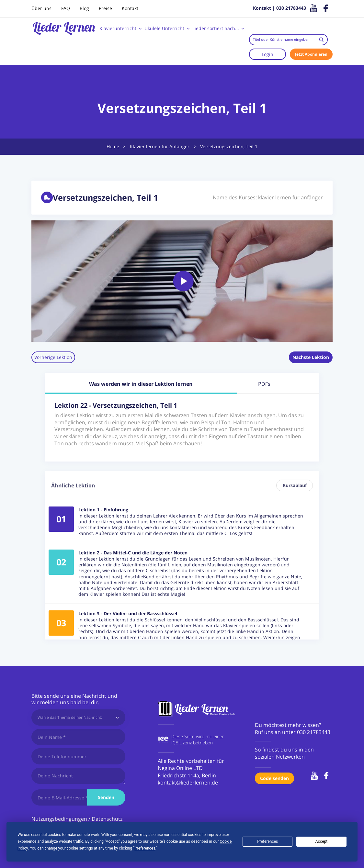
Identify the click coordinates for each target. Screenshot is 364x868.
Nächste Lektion (311, 357)
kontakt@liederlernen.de (188, 783)
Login (267, 54)
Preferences (267, 841)
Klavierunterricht (118, 28)
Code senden (274, 778)
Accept (321, 841)
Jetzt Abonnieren (311, 54)
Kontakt (130, 8)
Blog (84, 8)
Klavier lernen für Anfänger (160, 146)
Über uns (41, 8)
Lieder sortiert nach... (216, 28)
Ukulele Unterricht (164, 28)
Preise (105, 8)
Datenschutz (107, 819)
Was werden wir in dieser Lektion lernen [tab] (141, 384)
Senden (106, 797)
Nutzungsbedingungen (59, 819)
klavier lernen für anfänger (290, 197)
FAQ (66, 8)
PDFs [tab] (264, 384)
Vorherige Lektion (53, 357)
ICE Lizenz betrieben (192, 743)
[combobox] (288, 40)
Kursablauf (295, 485)
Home (113, 146)
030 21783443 (314, 732)
